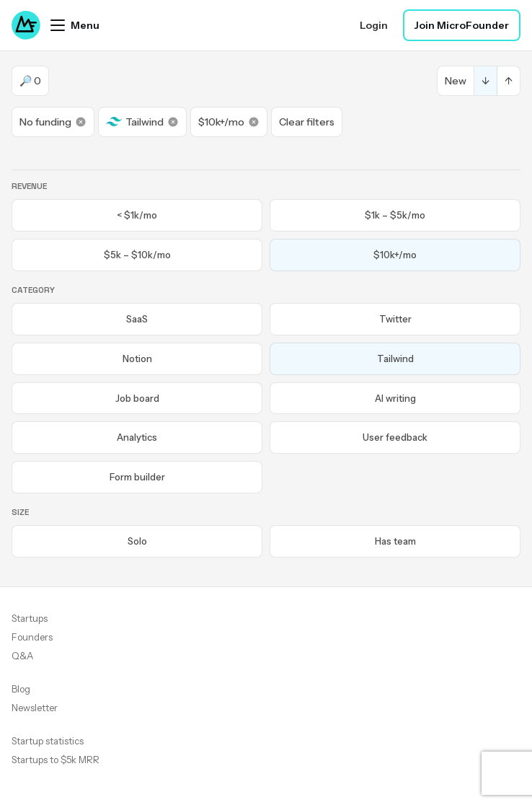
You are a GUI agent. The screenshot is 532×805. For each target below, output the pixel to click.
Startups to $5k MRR (56, 760)
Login (374, 25)
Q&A (22, 656)
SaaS (137, 319)
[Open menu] (75, 25)
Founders (32, 637)
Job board (137, 398)
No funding (53, 122)
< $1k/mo (137, 215)
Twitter (395, 319)
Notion (137, 358)
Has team (395, 541)
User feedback (395, 437)
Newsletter (35, 708)
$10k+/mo (229, 122)
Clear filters (307, 122)
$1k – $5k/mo (395, 215)
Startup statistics (48, 741)
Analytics (137, 437)
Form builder (137, 477)
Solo (137, 541)
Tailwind (142, 122)
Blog (21, 689)
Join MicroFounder (462, 25)
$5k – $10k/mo (137, 255)
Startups (30, 618)
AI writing (395, 398)
